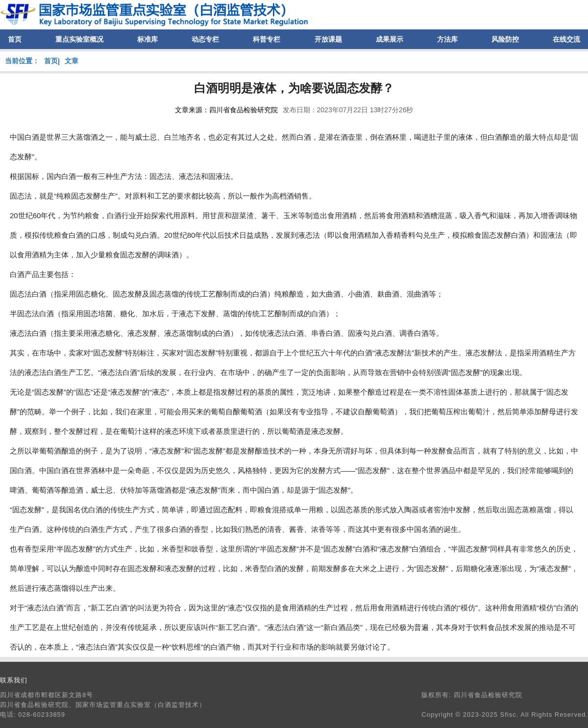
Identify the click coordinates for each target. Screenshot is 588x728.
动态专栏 (205, 39)
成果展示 (390, 39)
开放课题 (328, 39)
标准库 (147, 39)
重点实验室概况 (79, 39)
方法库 (447, 39)
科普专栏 (267, 39)
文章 (72, 61)
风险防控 (505, 39)
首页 (15, 39)
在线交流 (566, 39)
